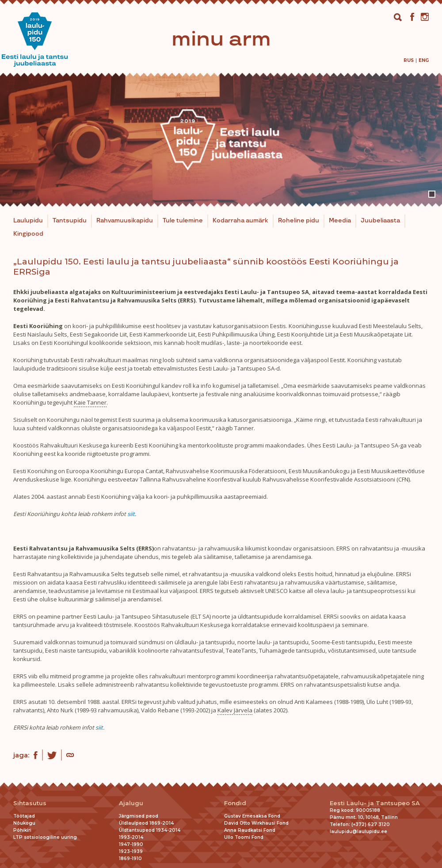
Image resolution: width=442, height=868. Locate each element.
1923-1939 (131, 851)
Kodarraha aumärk (240, 221)
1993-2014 (131, 837)
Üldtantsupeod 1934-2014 (150, 830)
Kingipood (28, 234)
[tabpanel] (221, 140)
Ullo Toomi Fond (244, 837)
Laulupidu (28, 221)
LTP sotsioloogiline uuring (45, 837)
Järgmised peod (139, 816)
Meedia (340, 221)
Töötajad (24, 816)
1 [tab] (432, 194)
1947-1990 (131, 844)
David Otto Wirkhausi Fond (256, 823)
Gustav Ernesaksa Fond (252, 816)
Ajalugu (131, 803)
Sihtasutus (30, 803)
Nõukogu (24, 823)
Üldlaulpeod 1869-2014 (146, 823)
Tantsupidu (70, 221)
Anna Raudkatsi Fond (250, 830)
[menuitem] (409, 60)
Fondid (235, 803)
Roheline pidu (299, 221)
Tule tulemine (183, 221)
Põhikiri (22, 830)
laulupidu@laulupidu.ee (358, 832)
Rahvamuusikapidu (125, 221)
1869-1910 (130, 858)
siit (131, 514)
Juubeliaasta (380, 221)
